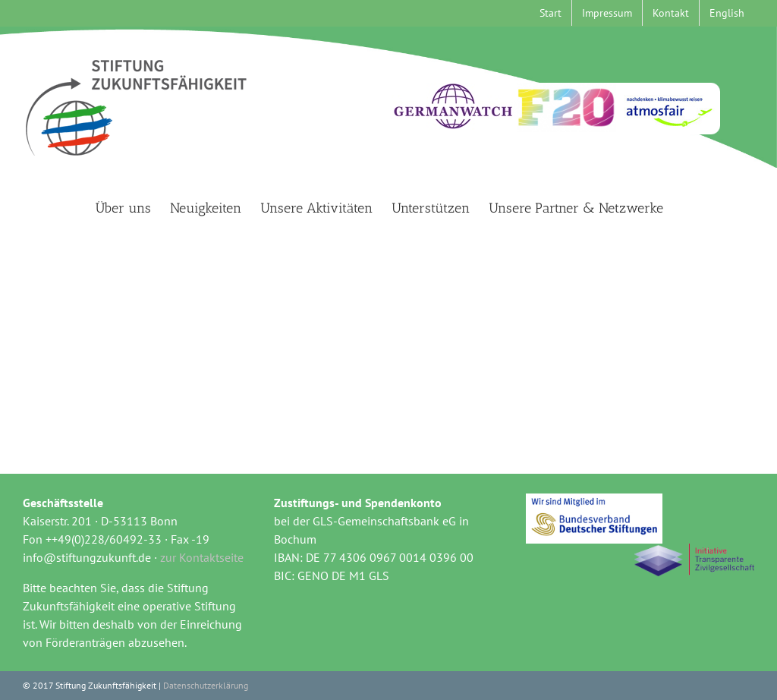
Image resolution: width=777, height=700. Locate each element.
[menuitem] (727, 13)
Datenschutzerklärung (206, 685)
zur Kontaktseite (202, 557)
